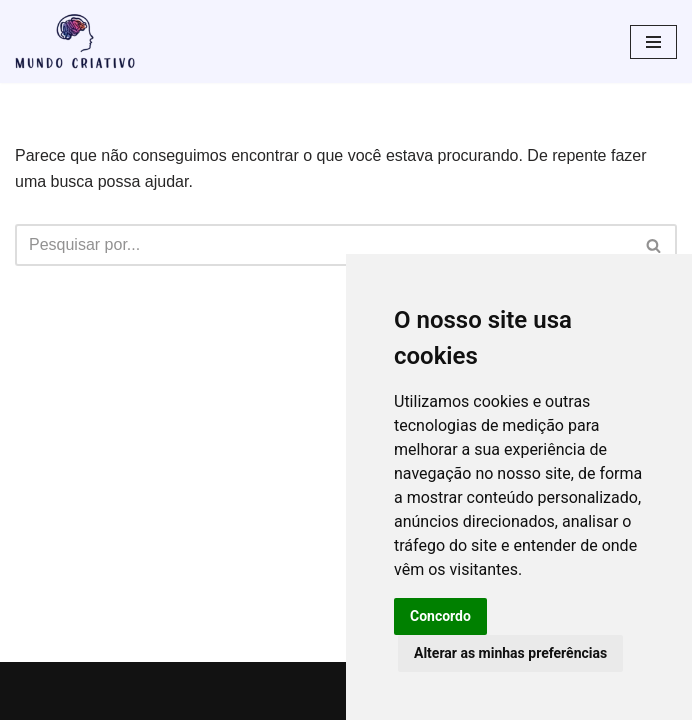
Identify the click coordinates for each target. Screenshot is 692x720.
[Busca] (323, 245)
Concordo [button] (440, 616)
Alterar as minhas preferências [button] (510, 653)
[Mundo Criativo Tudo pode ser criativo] (75, 41)
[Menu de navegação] (653, 42)
